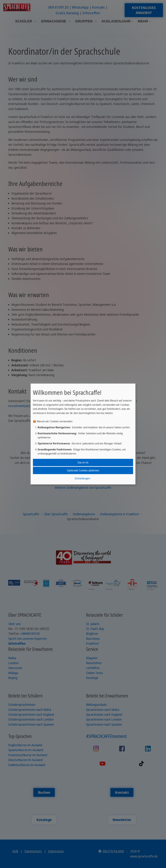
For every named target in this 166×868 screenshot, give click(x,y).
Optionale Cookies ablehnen (83, 470)
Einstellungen (82, 478)
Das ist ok (83, 462)
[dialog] (83, 434)
